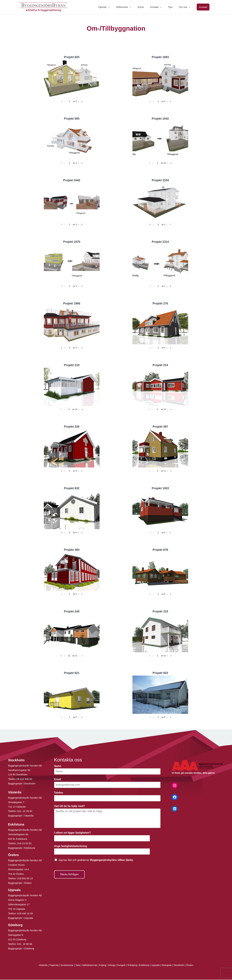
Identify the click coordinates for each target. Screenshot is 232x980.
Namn (59, 766)
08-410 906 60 (24, 779)
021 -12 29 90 (25, 811)
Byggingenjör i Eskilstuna (22, 848)
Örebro (194, 965)
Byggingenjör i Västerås (21, 816)
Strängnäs (170, 965)
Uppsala (158, 965)
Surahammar (64, 965)
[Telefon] (107, 799)
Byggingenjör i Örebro (20, 883)
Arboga (111, 965)
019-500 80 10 (25, 879)
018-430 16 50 (25, 914)
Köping (102, 965)
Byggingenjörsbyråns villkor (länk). (112, 860)
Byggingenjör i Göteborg (21, 949)
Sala (76, 965)
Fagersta (50, 965)
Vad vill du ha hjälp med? (70, 806)
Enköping (133, 965)
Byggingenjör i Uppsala (20, 918)
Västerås (39, 965)
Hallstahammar (88, 965)
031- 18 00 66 (25, 944)
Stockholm (183, 965)
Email (58, 780)
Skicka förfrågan (69, 875)
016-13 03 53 (24, 844)
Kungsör (122, 965)
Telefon (59, 793)
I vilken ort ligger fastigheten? (73, 833)
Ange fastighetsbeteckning (71, 846)
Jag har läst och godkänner (96, 860)
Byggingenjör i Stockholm (22, 784)
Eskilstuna (146, 965)
